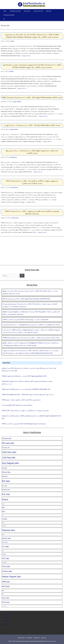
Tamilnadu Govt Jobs (15, 11)
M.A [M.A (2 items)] (3, 551)
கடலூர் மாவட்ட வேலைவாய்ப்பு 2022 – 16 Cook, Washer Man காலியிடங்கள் (32, 125)
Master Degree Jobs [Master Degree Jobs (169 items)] (12, 576)
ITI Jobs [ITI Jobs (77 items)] (5, 546)
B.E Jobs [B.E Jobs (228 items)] (6, 481)
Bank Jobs (49, 11)
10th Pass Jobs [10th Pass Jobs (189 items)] (9, 452)
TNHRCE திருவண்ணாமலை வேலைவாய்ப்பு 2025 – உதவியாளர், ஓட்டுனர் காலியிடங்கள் (31, 338)
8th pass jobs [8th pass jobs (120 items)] (8, 443)
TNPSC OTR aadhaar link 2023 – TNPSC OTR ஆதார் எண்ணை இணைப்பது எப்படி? (28, 395)
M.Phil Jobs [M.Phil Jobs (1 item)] (4, 562)
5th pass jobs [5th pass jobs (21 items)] (7, 438)
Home (5, 11)
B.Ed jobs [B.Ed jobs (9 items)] (5, 476)
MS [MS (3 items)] (3, 594)
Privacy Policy (7, 615)
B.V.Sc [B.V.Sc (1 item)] (3, 504)
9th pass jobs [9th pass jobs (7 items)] (6, 448)
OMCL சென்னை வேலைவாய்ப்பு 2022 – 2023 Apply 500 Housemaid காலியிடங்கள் (32, 97)
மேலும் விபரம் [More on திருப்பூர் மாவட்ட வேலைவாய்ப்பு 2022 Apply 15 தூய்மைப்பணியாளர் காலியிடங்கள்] (38, 172)
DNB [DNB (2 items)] (3, 534)
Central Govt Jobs (38, 11)
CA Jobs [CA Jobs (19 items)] (5, 519)
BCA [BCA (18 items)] (4, 512)
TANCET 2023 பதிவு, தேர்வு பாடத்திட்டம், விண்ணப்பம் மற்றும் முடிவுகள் (25, 411)
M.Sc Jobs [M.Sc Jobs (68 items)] (6, 566)
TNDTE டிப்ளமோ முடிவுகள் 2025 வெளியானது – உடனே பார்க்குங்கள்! (25, 320)
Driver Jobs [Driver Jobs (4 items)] (5, 542)
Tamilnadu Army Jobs (9, 15)
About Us (5, 624)
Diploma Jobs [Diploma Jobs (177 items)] (9, 530)
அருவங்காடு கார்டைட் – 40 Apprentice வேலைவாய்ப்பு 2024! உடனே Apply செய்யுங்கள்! (31, 325)
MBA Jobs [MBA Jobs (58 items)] (6, 582)
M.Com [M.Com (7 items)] (4, 554)
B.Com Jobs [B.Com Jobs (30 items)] (6, 472)
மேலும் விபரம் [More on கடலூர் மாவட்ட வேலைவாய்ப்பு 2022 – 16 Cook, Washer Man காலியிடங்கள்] (47, 141)
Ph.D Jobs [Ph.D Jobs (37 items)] (6, 602)
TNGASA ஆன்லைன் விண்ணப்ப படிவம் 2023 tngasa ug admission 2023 (24, 376)
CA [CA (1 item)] (3, 515)
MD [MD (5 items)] (3, 591)
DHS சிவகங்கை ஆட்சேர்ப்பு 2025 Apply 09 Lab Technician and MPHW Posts (26, 299)
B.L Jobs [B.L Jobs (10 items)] (5, 486)
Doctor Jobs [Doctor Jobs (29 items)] (6, 538)
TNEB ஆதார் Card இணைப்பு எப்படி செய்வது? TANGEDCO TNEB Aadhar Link (26, 389)
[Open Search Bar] (4, 19)
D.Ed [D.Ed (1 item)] (3, 523)
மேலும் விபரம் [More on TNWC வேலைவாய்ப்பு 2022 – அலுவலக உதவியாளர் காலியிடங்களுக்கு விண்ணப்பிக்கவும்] (42, 232)
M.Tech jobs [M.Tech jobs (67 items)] (7, 571)
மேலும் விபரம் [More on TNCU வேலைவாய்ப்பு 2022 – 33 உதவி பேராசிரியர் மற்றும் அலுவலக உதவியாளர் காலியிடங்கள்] (31, 202)
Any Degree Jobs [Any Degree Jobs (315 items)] (10, 463)
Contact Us (6, 621)
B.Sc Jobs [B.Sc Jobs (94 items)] (6, 494)
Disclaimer (6, 618)
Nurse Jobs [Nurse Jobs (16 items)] (6, 598)
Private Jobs (27, 11)
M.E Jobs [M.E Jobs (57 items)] (6, 558)
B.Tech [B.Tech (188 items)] (5, 500)
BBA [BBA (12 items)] (3, 507)
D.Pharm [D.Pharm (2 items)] (4, 526)
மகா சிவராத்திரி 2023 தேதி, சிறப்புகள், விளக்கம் (17, 405)
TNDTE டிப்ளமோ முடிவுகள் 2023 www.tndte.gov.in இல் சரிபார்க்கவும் (24, 424)
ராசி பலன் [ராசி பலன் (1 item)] (4, 606)
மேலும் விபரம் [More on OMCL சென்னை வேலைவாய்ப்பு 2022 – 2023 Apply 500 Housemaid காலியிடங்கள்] (43, 116)
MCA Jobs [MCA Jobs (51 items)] (6, 586)
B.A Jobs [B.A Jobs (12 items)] (5, 468)
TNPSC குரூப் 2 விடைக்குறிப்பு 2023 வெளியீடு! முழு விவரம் (21, 400)
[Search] (22, 276)
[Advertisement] (32, 251)
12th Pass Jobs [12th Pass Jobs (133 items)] (9, 458)
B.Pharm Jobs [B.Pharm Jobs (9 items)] (6, 490)
